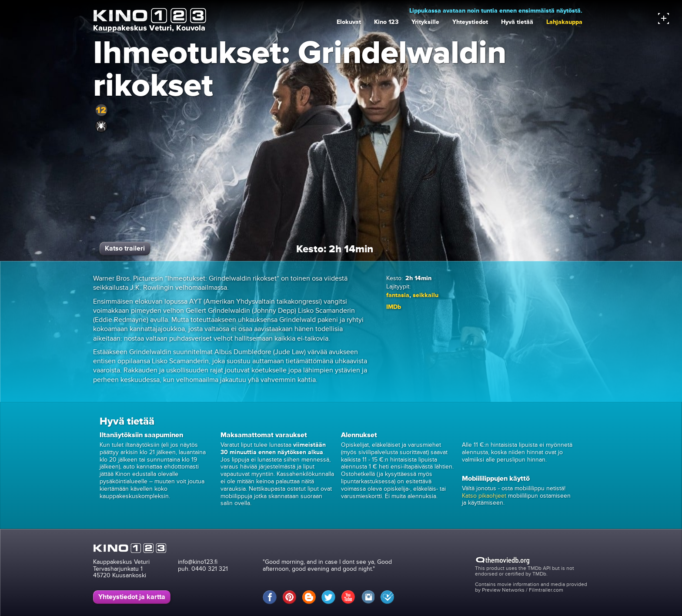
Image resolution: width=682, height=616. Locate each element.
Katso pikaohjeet (484, 496)
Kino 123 (386, 22)
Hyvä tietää (517, 22)
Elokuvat (349, 22)
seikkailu (426, 295)
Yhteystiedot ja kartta (132, 597)
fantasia (398, 295)
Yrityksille (425, 22)
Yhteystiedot (470, 22)
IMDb (394, 307)
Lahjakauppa (564, 22)
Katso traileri (125, 248)
